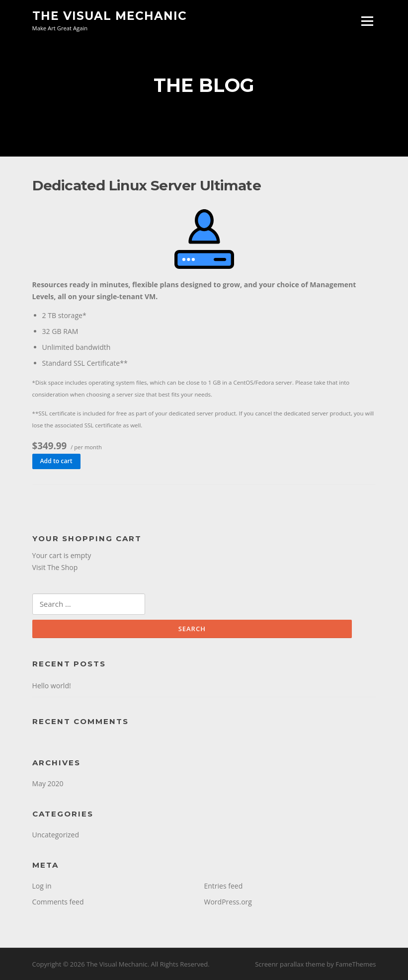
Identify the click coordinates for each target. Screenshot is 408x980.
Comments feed (58, 902)
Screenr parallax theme (290, 964)
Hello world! (52, 686)
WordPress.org (228, 902)
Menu (367, 21)
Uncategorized (56, 835)
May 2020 (48, 783)
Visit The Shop (55, 567)
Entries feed (224, 886)
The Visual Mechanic (110, 16)
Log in (42, 886)
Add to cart (56, 461)
